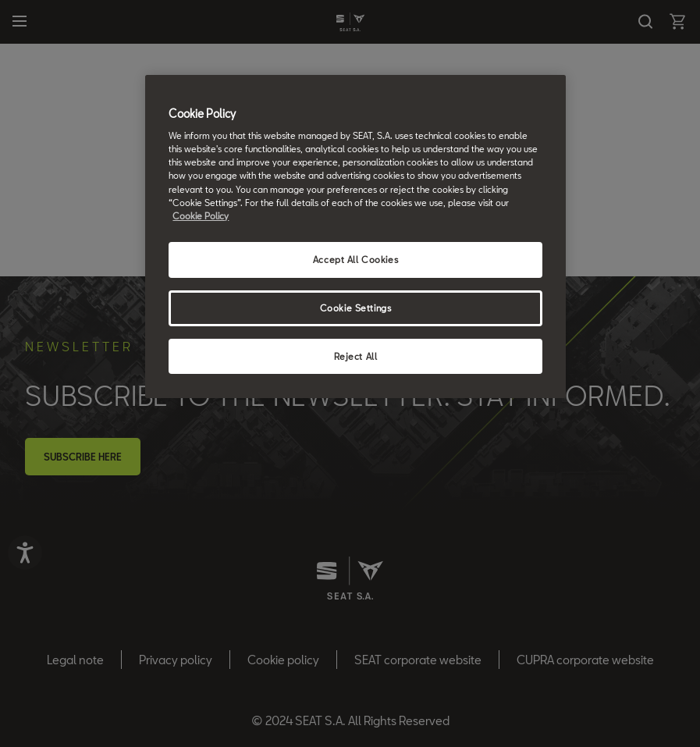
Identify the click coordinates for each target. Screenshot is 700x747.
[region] (355, 237)
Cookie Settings (356, 308)
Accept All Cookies (355, 260)
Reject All (356, 356)
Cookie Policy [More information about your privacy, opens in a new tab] (201, 216)
